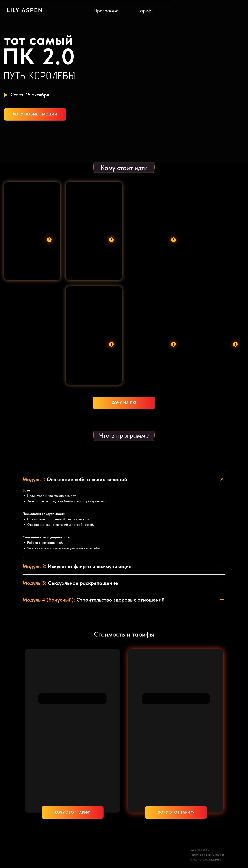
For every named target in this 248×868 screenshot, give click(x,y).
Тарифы (146, 10)
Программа (106, 10)
